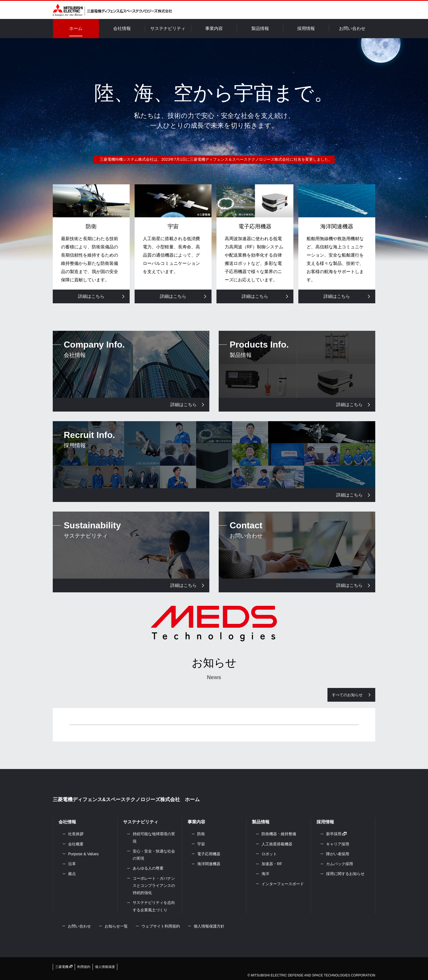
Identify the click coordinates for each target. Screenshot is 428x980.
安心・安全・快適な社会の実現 (154, 855)
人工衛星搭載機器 (277, 844)
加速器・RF (272, 864)
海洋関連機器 (209, 864)
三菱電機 (64, 967)
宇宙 (201, 844)
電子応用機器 (209, 854)
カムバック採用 (340, 864)
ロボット (269, 854)
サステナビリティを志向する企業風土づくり (154, 906)
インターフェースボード (283, 884)
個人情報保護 (105, 967)
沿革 (72, 864)
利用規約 (84, 967)
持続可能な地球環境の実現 (154, 837)
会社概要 (76, 844)
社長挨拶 (76, 834)
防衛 (201, 834)
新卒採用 (337, 834)
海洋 (265, 874)
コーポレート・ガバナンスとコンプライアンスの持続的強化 (154, 886)
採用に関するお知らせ (345, 874)
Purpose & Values (83, 854)
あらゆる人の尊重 (148, 868)
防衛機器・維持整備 (279, 834)
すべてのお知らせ (347, 695)
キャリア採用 (338, 844)
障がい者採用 (338, 854)
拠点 (72, 874)
